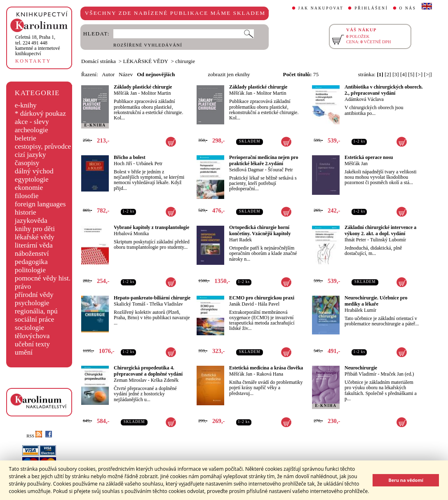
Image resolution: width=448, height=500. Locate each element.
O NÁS (408, 8)
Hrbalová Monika (131, 234)
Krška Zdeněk (165, 380)
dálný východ (34, 171)
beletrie (26, 138)
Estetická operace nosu (369, 157)
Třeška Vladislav (166, 304)
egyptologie (32, 179)
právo (23, 286)
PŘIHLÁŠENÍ (371, 8)
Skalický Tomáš (130, 304)
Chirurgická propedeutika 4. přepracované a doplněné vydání (148, 371)
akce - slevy (32, 122)
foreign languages (40, 204)
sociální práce (35, 319)
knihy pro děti (35, 229)
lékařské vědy (35, 237)
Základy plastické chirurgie (143, 87)
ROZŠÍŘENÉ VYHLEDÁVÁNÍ (148, 45)
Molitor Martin (156, 93)
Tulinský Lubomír (388, 240)
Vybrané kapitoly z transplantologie (151, 227)
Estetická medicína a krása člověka (266, 368)
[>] (419, 74)
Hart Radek (240, 240)
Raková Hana (270, 374)
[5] (411, 74)
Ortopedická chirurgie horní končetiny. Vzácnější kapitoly (260, 230)
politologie (30, 270)
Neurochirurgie (361, 368)
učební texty (32, 344)
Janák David (242, 304)
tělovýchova (32, 336)
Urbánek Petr (149, 164)
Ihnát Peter (355, 240)
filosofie (27, 196)
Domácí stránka (99, 61)
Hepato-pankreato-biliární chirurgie (152, 298)
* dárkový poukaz (40, 113)
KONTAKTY (33, 61)
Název (126, 74)
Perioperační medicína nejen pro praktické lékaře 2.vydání (264, 160)
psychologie (32, 303)
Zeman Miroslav (130, 380)
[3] (396, 74)
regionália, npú (36, 311)
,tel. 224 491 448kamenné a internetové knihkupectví (38, 45)
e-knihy (26, 105)
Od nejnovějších (156, 74)
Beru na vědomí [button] (406, 480)
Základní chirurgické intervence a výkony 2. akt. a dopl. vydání (380, 230)
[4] (403, 74)
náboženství (32, 254)
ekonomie (29, 188)
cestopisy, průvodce (43, 146)
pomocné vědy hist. (43, 278)
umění (24, 352)
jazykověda (31, 221)
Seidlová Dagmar (246, 170)
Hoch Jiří (123, 164)
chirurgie (185, 61)
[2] (388, 74)
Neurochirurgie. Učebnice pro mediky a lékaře (376, 301)
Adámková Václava (364, 99)
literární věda (34, 245)
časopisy (27, 163)
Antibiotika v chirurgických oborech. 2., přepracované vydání (384, 90)
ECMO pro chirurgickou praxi (262, 298)
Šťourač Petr (280, 170)
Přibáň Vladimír (360, 374)
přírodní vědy (34, 295)
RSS (34, 436)
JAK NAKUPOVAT (321, 8)
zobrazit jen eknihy (229, 74)
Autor (108, 74)
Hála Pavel (269, 304)
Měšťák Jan (125, 93)
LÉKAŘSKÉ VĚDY (146, 61)
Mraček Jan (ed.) (397, 374)
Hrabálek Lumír (360, 310)
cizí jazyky (30, 155)
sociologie (29, 328)
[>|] (428, 74)
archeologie (32, 130)
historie (26, 212)
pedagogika (31, 262)
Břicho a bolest (130, 157)
